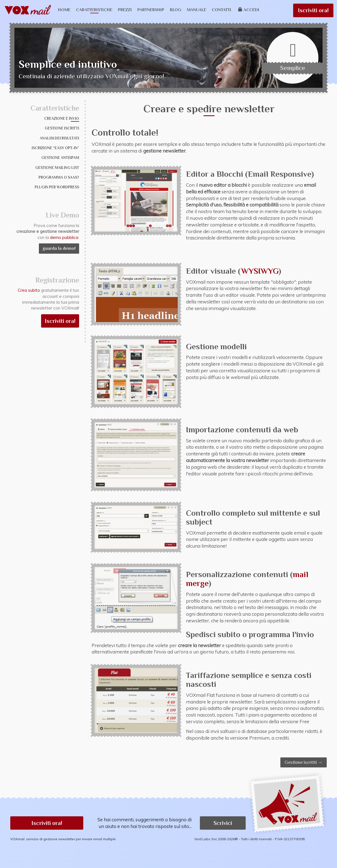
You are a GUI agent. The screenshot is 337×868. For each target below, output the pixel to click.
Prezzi (125, 10)
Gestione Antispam (60, 158)
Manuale (197, 10)
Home (64, 10)
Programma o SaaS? (59, 177)
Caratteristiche (94, 10)
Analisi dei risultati (59, 138)
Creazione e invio (62, 119)
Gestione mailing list (57, 168)
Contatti (222, 10)
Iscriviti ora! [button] (47, 823)
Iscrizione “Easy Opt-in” (55, 148)
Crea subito (29, 290)
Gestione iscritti (62, 128)
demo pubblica (64, 237)
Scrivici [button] (223, 823)
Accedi (249, 10)
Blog (176, 10)
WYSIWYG (260, 271)
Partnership (151, 10)
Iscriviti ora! (313, 10)
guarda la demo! (59, 248)
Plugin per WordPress (57, 187)
